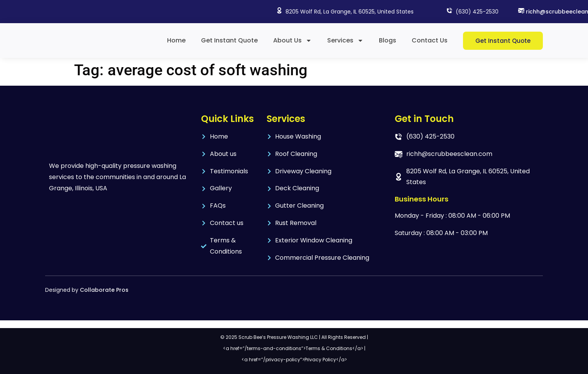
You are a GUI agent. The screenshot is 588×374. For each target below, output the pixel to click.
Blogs (388, 40)
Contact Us (430, 40)
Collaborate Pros (104, 290)
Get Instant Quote (229, 40)
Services (345, 41)
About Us (292, 41)
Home (176, 40)
